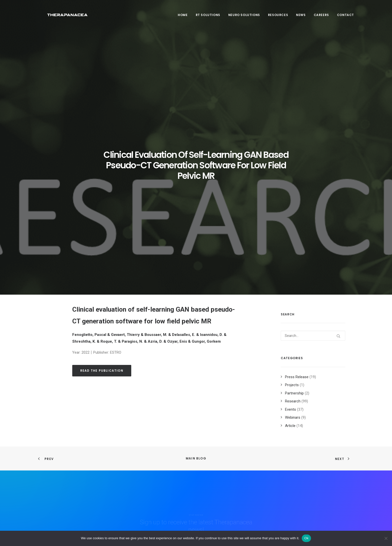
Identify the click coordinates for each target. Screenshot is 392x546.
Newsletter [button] (305, 471)
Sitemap (216, 480)
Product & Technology (144, 488)
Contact (345, 18)
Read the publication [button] (102, 215)
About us (133, 469)
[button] (338, 181)
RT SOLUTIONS (208, 18)
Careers (321, 18)
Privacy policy (221, 473)
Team (131, 475)
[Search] (313, 181)
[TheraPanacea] (66, 18)
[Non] (386, 538)
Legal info (218, 467)
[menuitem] (184, 18)
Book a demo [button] (306, 500)
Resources (278, 18)
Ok (306, 538)
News (301, 18)
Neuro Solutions (244, 18)
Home (183, 18)
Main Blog (196, 303)
